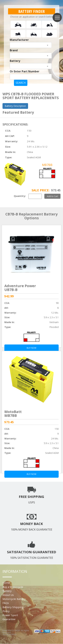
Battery (15, 61)
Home (6, 583)
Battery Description (15, 106)
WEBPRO (13, 634)
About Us (8, 595)
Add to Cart (52, 196)
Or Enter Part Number (25, 71)
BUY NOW (32, 474)
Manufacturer (19, 40)
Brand (14, 50)
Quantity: (20, 196)
